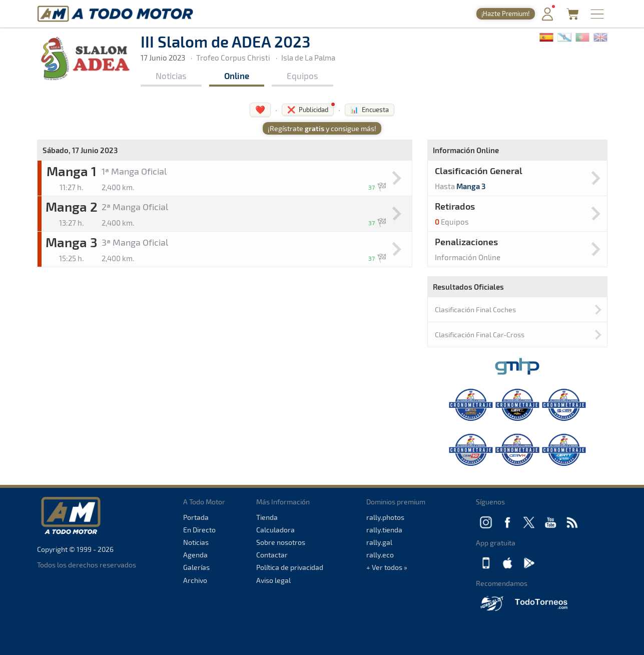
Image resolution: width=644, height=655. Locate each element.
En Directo (199, 530)
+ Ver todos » (387, 567)
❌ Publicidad (308, 110)
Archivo (195, 580)
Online (237, 76)
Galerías (196, 567)
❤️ (260, 109)
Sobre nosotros (281, 542)
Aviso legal (273, 580)
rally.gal (379, 542)
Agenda (195, 555)
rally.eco (380, 555)
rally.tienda (384, 530)
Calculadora (275, 530)
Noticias (171, 76)
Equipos (302, 76)
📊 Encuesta (370, 110)
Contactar (272, 555)
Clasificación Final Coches (475, 309)
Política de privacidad (290, 567)
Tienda (267, 517)
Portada (196, 517)
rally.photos (385, 517)
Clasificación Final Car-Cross (480, 335)
